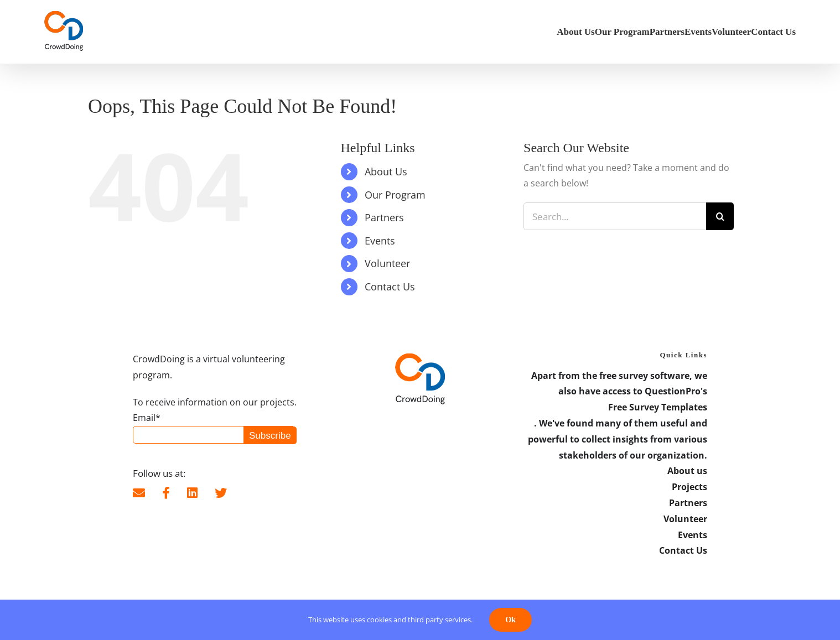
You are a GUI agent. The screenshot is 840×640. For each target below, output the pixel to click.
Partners (384, 217)
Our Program (395, 195)
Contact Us (390, 287)
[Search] (720, 216)
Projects (689, 487)
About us (687, 471)
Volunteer (387, 263)
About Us (386, 171)
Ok (510, 620)
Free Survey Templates (658, 407)
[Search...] (615, 216)
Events (380, 241)
